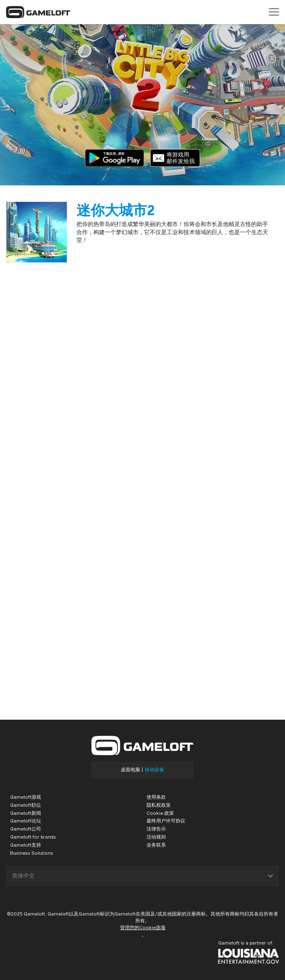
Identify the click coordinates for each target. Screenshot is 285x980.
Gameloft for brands (33, 837)
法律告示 (156, 829)
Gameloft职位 (26, 805)
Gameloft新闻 (26, 813)
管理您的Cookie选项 (143, 927)
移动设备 (155, 770)
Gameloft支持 (26, 845)
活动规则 (156, 837)
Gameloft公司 (26, 829)
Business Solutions (32, 853)
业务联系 (156, 845)
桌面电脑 (130, 770)
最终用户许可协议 (166, 821)
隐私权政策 (159, 805)
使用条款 (156, 797)
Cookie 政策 (160, 813)
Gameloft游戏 (26, 797)
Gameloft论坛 (26, 821)
